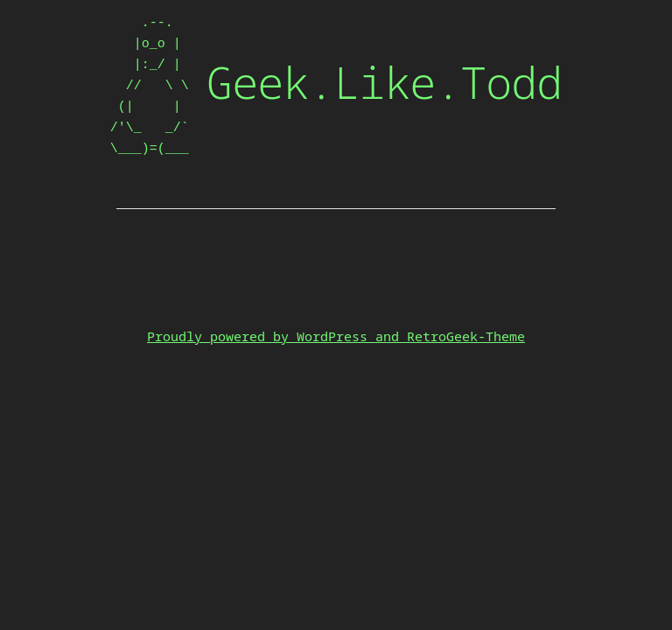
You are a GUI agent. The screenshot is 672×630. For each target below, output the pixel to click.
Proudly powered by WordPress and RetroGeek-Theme (336, 336)
